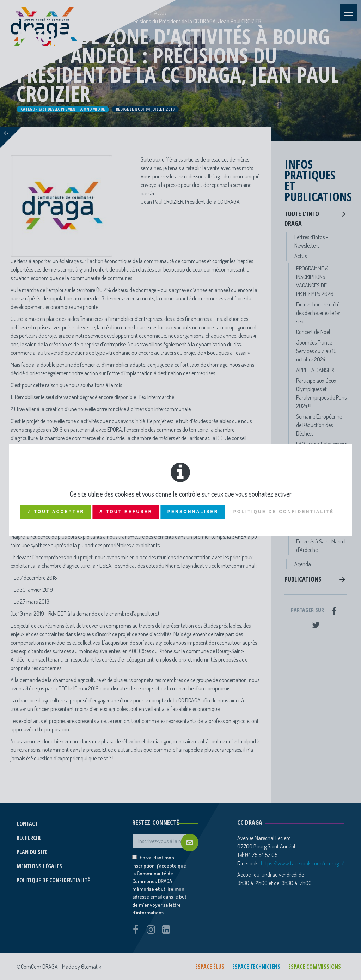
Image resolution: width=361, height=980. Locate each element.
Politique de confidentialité (284, 512)
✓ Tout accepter (56, 512)
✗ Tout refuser (126, 512)
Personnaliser (193, 512)
